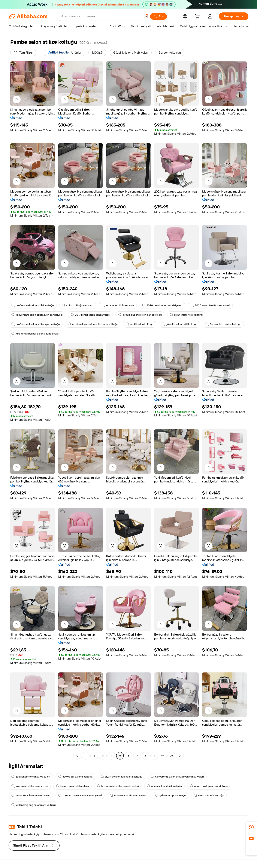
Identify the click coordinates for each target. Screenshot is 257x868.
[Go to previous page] (77, 756)
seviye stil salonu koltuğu (75, 777)
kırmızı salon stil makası (72, 786)
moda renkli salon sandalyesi (31, 796)
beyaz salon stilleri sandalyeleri (118, 786)
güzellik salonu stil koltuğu (179, 324)
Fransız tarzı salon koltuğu (223, 324)
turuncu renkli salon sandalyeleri (80, 796)
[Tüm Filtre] (23, 53)
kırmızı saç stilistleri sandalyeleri (140, 315)
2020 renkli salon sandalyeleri (162, 305)
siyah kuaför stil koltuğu (186, 315)
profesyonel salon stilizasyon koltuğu (36, 324)
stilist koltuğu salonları (78, 305)
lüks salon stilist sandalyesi (30, 786)
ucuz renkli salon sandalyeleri (210, 786)
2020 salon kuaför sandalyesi (210, 305)
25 (171, 756)
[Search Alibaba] (101, 16)
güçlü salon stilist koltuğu (164, 786)
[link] (251, 827)
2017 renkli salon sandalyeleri (90, 315)
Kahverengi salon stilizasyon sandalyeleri (177, 777)
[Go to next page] (180, 756)
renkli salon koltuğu (140, 324)
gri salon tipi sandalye (170, 796)
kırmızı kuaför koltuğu (209, 796)
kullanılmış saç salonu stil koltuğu (34, 805)
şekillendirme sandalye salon (31, 777)
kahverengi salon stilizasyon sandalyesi (37, 315)
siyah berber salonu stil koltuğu (122, 777)
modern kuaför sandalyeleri (128, 796)
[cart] (198, 17)
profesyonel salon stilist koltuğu (33, 305)
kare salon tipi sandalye (118, 305)
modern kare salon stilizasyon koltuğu (93, 324)
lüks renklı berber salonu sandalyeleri (36, 334)
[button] (146, 16)
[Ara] (158, 16)
